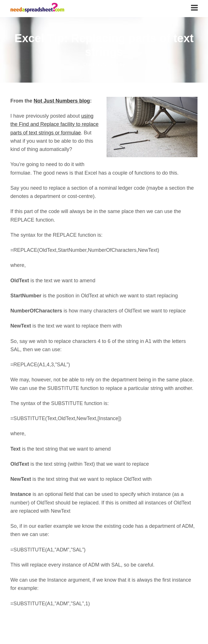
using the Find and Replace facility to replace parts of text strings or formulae (55, 124)
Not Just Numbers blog (62, 101)
